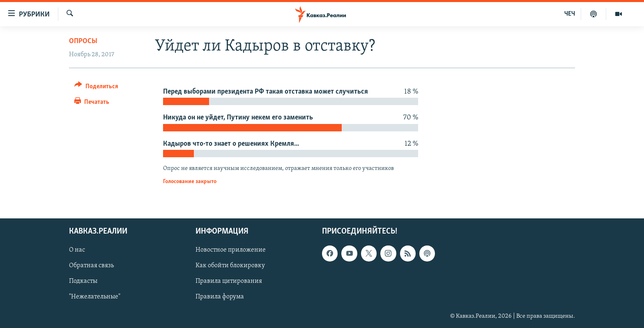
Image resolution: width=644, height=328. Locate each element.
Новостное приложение (231, 250)
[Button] (96, 88)
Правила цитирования (229, 281)
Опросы (83, 41)
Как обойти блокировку (230, 266)
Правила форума (220, 297)
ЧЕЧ (570, 14)
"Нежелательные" (95, 297)
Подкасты (83, 281)
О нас (77, 250)
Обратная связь (91, 266)
